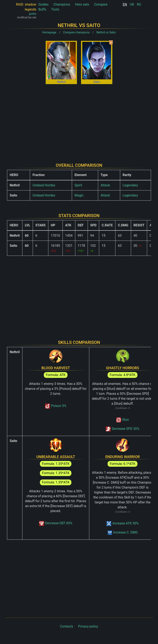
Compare (101, 4)
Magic (79, 195)
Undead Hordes (44, 185)
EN (125, 4)
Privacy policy (88, 626)
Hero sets (82, 4)
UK (132, 4)
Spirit (78, 185)
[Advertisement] (79, 120)
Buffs (42, 9)
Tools (55, 9)
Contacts (66, 626)
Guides (43, 4)
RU (139, 4)
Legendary (130, 185)
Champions (62, 4)
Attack (105, 185)
